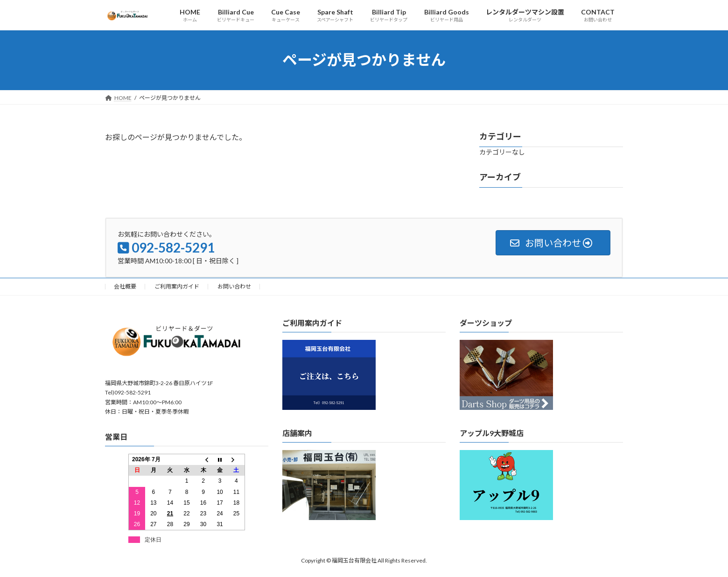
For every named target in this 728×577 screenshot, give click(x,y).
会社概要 (125, 286)
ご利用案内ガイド (177, 286)
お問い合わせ (234, 286)
